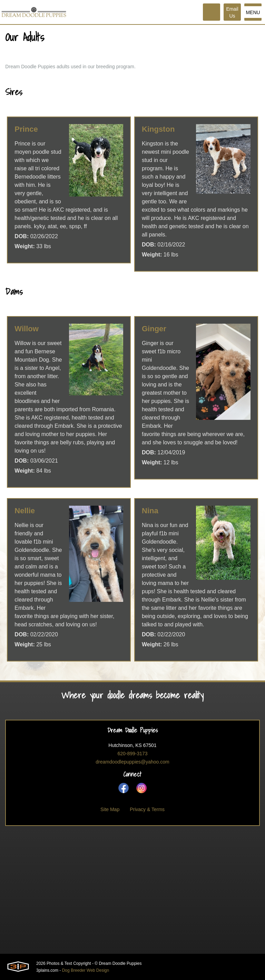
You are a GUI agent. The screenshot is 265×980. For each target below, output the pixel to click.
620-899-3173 (132, 754)
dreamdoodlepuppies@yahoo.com (132, 762)
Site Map (110, 809)
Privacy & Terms (147, 809)
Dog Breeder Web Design (86, 970)
